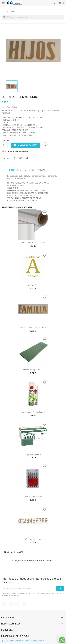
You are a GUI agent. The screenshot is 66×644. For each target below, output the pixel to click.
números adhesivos (33, 539)
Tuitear (20, 158)
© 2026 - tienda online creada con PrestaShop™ (23, 641)
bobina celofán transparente (33, 243)
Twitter (11, 604)
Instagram (24, 604)
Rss (17, 604)
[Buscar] (33, 17)
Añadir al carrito (26, 145)
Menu (11, 12)
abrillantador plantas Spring (33, 412)
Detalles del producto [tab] (35, 170)
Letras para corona (33, 285)
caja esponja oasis (33, 454)
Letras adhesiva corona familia (33, 327)
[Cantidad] (5, 145)
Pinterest (27, 158)
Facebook (4, 604)
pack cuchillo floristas (33, 497)
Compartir (14, 158)
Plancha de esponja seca (33, 370)
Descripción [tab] (15, 170)
